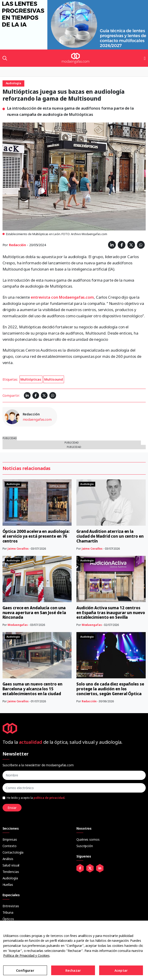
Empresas (10, 839)
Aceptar (121, 970)
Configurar (25, 970)
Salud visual (11, 865)
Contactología (13, 852)
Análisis (8, 859)
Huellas (8, 885)
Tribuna (8, 912)
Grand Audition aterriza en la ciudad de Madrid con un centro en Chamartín (110, 536)
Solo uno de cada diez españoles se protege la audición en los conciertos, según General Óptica (110, 689)
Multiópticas (31, 379)
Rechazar (73, 970)
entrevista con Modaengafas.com (62, 297)
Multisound (54, 379)
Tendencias (11, 872)
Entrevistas (11, 906)
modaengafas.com (37, 419)
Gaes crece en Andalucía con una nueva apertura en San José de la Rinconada (34, 613)
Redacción (17, 245)
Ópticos (8, 919)
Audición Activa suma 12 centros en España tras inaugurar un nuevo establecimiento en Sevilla (111, 613)
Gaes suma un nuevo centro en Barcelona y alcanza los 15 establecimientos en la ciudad (32, 689)
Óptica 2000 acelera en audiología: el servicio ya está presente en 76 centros (36, 536)
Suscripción (85, 846)
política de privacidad (49, 798)
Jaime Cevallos (18, 549)
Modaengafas (18, 625)
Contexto (10, 846)
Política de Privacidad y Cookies (26, 955)
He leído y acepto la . (36, 798)
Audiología (10, 878)
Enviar (12, 808)
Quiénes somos (88, 839)
